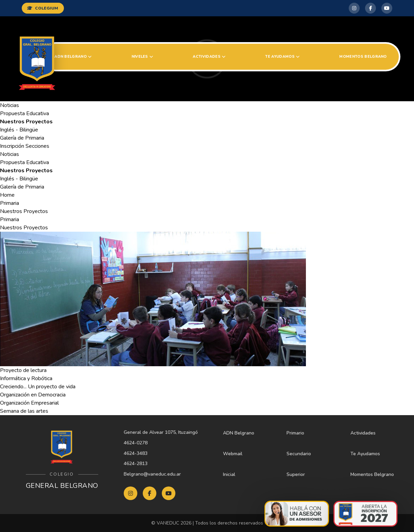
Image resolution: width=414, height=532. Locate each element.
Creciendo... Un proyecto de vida (38, 387)
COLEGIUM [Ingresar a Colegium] (43, 8)
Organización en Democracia (33, 395)
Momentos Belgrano (363, 57)
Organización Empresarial (29, 403)
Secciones (37, 146)
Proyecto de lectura (23, 370)
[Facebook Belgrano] (370, 8)
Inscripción (12, 146)
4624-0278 (136, 443)
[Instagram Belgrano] (354, 8)
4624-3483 (136, 453)
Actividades (209, 57)
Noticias (10, 105)
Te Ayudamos (282, 57)
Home (7, 195)
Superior (296, 474)
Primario (295, 433)
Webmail (233, 454)
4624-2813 (136, 464)
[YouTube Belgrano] (387, 8)
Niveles (142, 57)
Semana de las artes (24, 411)
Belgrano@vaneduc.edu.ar (152, 474)
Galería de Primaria (22, 138)
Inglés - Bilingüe (19, 130)
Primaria (10, 203)
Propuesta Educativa (24, 113)
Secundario (299, 454)
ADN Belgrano (73, 57)
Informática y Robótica (26, 378)
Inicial (229, 474)
